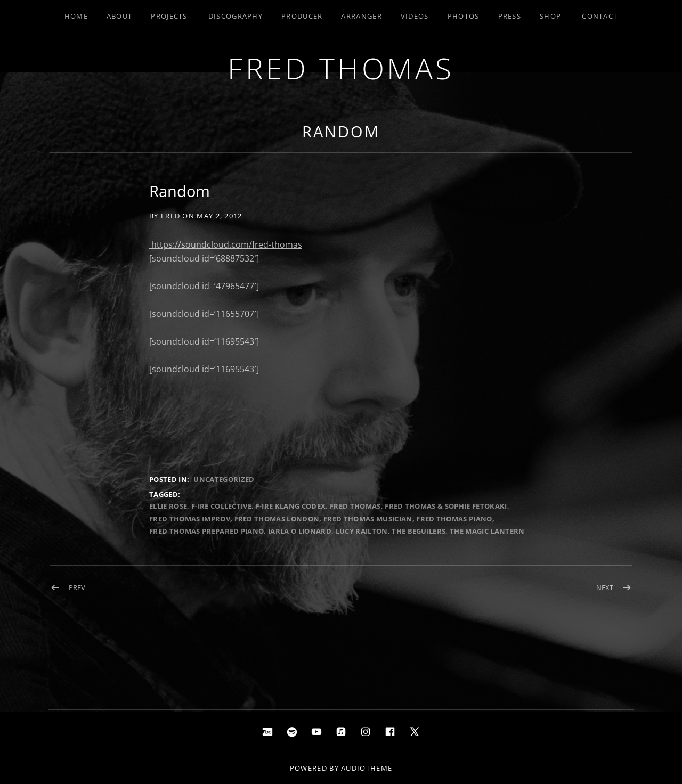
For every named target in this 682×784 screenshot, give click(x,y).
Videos (415, 16)
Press (510, 16)
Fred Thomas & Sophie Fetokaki (446, 506)
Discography (236, 16)
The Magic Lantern (487, 531)
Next (605, 587)
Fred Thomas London (277, 519)
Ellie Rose (168, 506)
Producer (302, 16)
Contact (600, 16)
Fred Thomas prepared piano (206, 531)
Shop (550, 16)
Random (341, 131)
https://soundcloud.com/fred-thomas (226, 244)
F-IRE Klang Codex (291, 506)
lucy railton (362, 531)
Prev (77, 587)
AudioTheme (367, 768)
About (120, 16)
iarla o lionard (300, 531)
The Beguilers (419, 531)
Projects (169, 16)
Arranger (361, 16)
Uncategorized (224, 479)
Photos (464, 16)
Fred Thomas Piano (454, 519)
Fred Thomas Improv (190, 519)
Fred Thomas (341, 68)
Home (76, 16)
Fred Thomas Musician (368, 519)
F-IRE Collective (221, 506)
